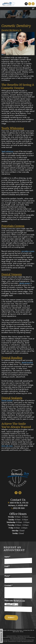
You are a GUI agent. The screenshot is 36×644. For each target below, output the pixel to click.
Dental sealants (7, 401)
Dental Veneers (12, 274)
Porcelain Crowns (13, 226)
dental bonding (27, 362)
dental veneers (25, 283)
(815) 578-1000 (7, 446)
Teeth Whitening (13, 128)
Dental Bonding (12, 358)
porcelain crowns (28, 251)
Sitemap (22, 632)
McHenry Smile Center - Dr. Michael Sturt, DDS (22, 630)
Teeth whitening (7, 151)
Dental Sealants (12, 398)
